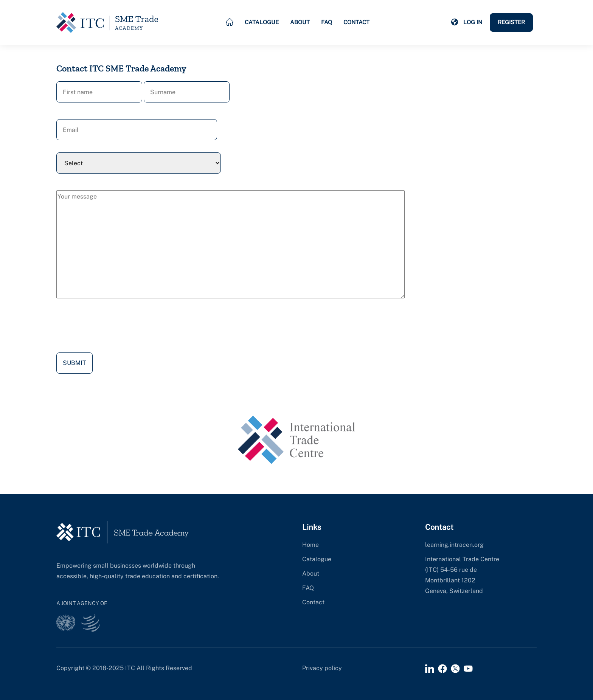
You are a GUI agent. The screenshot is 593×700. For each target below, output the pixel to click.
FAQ (327, 22)
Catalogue (262, 22)
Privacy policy (322, 668)
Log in (473, 22)
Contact (356, 22)
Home (310, 545)
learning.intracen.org (454, 545)
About (300, 22)
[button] (455, 22)
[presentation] (114, 327)
